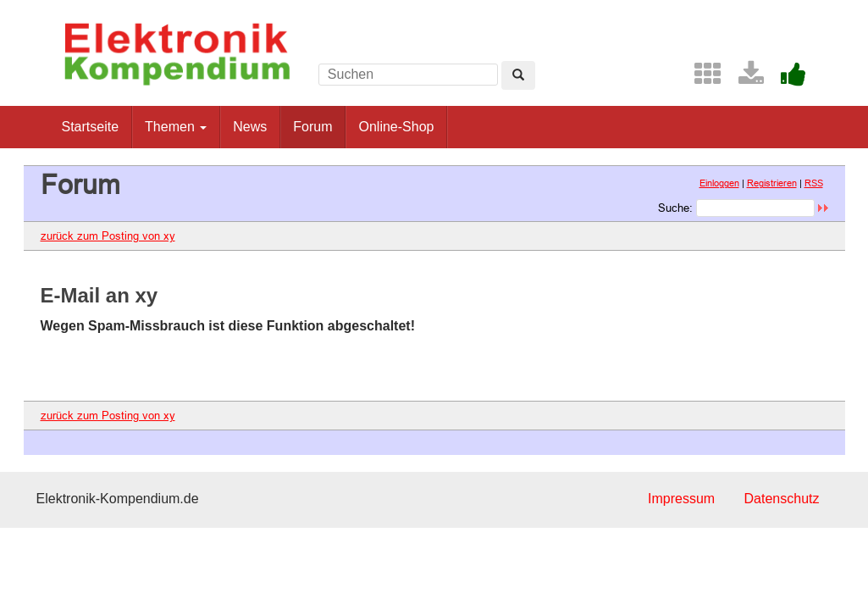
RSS (814, 183)
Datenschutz (782, 499)
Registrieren (772, 183)
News (250, 127)
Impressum (681, 499)
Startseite (91, 127)
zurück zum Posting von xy (108, 236)
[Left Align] (518, 75)
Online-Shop (396, 127)
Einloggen (719, 183)
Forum (312, 127)
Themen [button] (176, 127)
